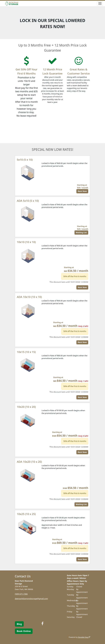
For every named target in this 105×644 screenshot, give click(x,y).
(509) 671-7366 (21, 594)
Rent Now (82, 191)
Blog (19, 624)
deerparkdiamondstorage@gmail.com (31, 599)
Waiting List (81, 232)
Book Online (24, 631)
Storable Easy (84, 637)
